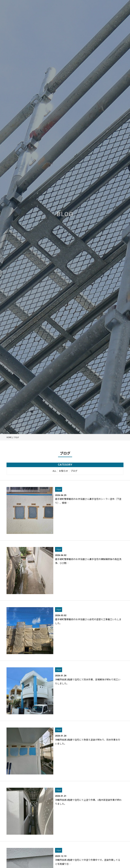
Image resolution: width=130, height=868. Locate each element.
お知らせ (64, 472)
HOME (9, 437)
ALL (55, 472)
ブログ (74, 472)
